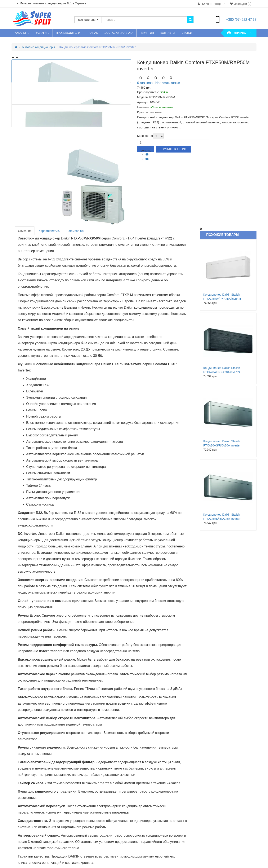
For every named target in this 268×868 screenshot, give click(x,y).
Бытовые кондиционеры (38, 47)
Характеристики (49, 231)
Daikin (164, 92)
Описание (25, 231)
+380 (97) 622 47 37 (241, 20)
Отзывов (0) (75, 231)
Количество (145, 136)
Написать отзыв (168, 83)
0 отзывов (145, 83)
